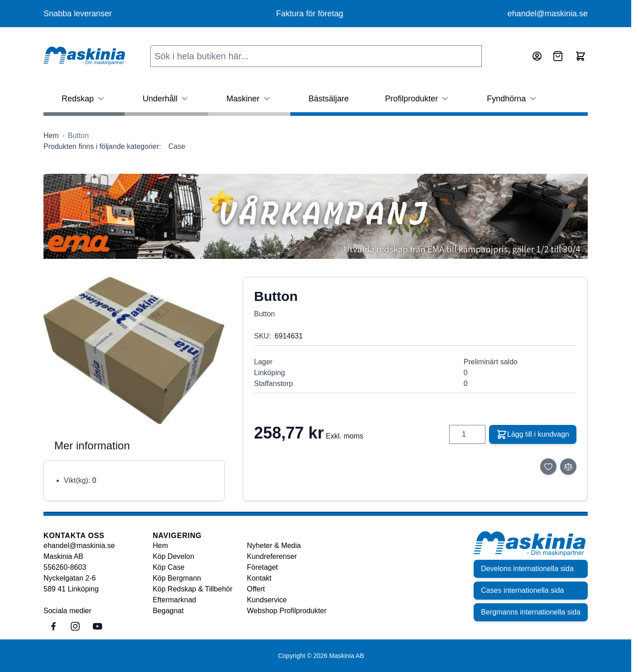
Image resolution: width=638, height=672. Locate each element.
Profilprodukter (418, 99)
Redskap (84, 99)
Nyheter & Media (274, 546)
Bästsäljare (329, 99)
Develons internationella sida (527, 569)
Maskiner (249, 99)
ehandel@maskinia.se (548, 14)
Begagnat (168, 611)
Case (177, 146)
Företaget (262, 567)
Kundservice (267, 600)
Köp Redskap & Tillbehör (192, 589)
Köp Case (168, 567)
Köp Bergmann (177, 578)
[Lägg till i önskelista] (548, 467)
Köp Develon (173, 556)
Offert (256, 589)
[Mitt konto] (537, 56)
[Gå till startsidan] (51, 136)
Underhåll (166, 99)
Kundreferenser (272, 556)
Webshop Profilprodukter (287, 611)
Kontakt (259, 578)
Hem (160, 546)
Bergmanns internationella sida (531, 612)
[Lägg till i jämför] (568, 467)
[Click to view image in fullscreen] (134, 350)
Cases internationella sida (522, 590)
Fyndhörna (513, 99)
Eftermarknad (174, 600)
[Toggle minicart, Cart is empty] (580, 56)
